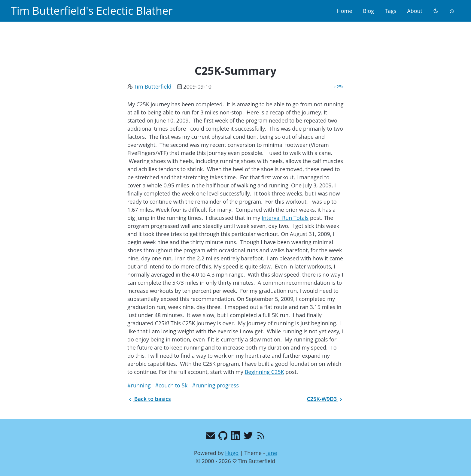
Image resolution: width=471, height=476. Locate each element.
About (415, 11)
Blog (368, 11)
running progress (217, 385)
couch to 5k (173, 385)
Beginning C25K (264, 372)
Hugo (232, 453)
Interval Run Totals (285, 218)
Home (344, 11)
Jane (272, 453)
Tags (390, 11)
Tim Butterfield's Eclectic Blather (92, 11)
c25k (339, 87)
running (141, 385)
